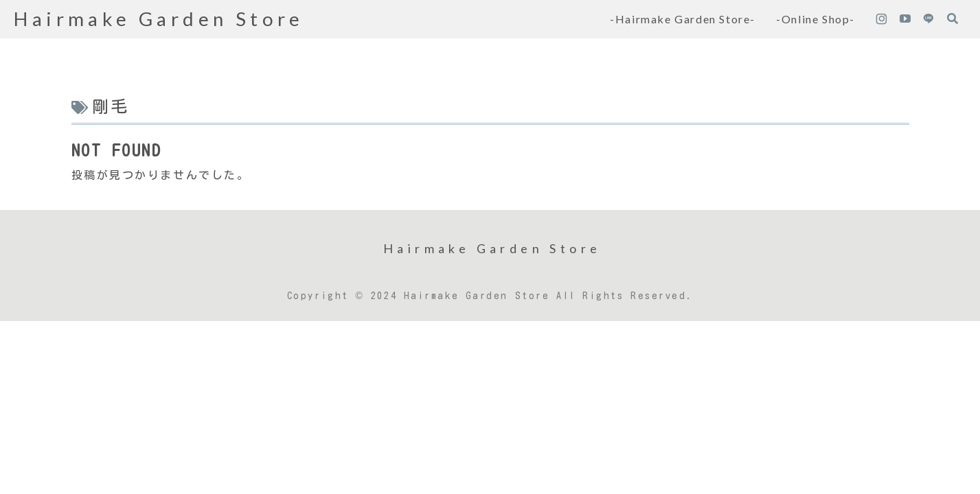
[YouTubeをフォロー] (905, 19)
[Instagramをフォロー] (881, 19)
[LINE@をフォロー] (928, 19)
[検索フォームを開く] (953, 19)
